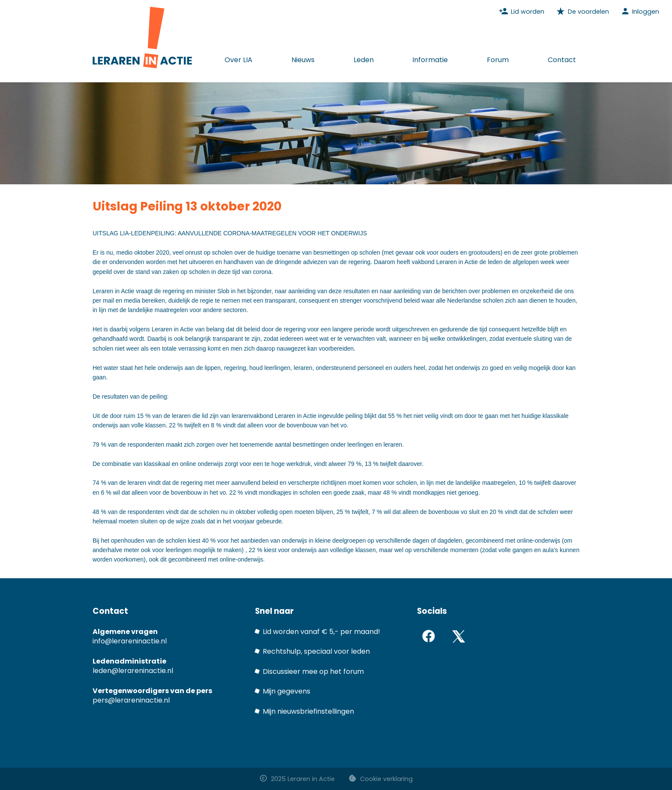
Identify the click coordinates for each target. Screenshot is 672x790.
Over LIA (238, 60)
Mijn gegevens (286, 691)
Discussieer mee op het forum (313, 671)
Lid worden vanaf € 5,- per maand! (321, 632)
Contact (562, 60)
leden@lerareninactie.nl (133, 671)
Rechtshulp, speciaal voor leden (316, 651)
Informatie (430, 60)
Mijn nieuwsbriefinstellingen (308, 711)
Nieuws (303, 60)
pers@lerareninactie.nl (131, 700)
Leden (364, 60)
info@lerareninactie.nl (130, 641)
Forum (498, 60)
